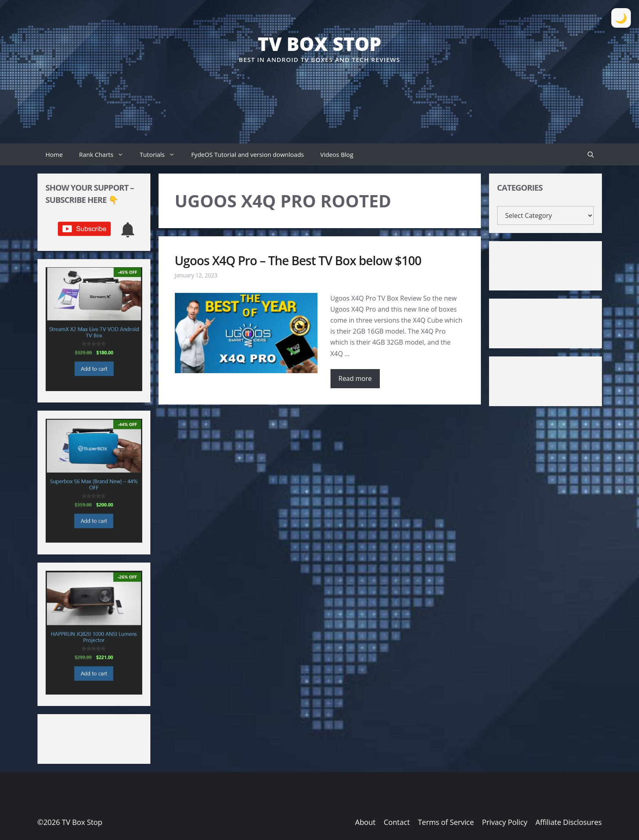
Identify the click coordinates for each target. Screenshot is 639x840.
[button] (591, 154)
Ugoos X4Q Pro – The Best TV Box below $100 (298, 261)
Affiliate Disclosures (568, 822)
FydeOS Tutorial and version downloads (248, 154)
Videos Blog (337, 154)
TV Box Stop (319, 44)
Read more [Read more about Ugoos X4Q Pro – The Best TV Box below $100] (355, 378)
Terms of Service (446, 822)
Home (54, 154)
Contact (397, 822)
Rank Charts (105, 154)
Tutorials (161, 154)
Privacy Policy (505, 822)
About (365, 822)
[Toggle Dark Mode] (621, 18)
